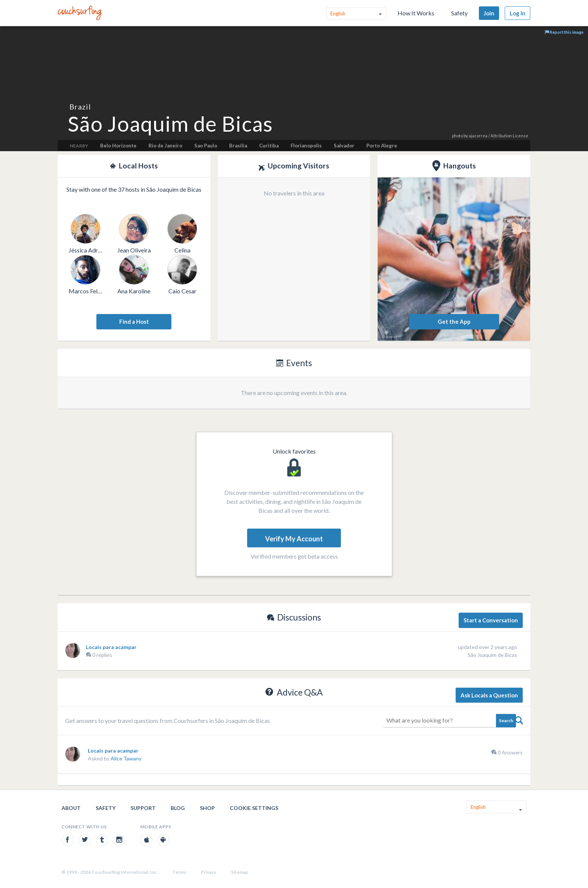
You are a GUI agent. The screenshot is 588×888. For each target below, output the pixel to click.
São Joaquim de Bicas (492, 655)
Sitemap (239, 872)
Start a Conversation (491, 620)
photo (457, 136)
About (71, 808)
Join (489, 13)
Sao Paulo (206, 146)
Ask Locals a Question (489, 695)
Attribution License (509, 136)
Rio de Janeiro (165, 146)
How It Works (416, 13)
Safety (459, 13)
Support (143, 808)
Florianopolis (306, 146)
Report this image (564, 32)
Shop (207, 808)
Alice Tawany (126, 758)
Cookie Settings (254, 808)
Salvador (344, 146)
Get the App (454, 322)
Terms (179, 872)
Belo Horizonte (118, 146)
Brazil (80, 107)
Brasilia (238, 146)
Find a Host (134, 322)
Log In (517, 13)
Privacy (208, 872)
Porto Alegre (382, 146)
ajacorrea (478, 136)
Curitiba (269, 146)
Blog (178, 808)
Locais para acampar (111, 647)
